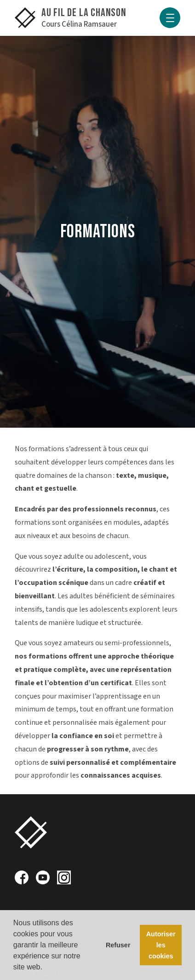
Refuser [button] (118, 945)
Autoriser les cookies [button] (161, 945)
